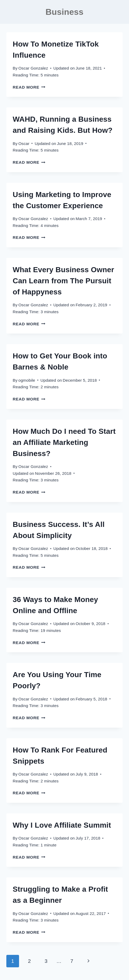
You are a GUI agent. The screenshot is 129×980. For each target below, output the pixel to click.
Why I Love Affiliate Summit (62, 825)
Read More (29, 87)
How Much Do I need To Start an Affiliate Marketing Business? (64, 442)
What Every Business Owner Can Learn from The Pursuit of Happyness (63, 281)
